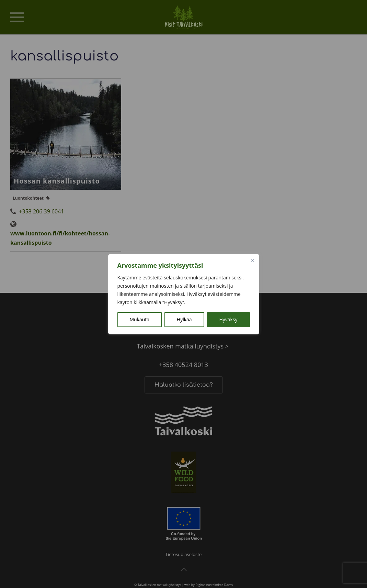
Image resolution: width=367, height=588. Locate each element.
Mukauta (139, 319)
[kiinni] (253, 260)
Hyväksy (228, 319)
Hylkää (184, 319)
